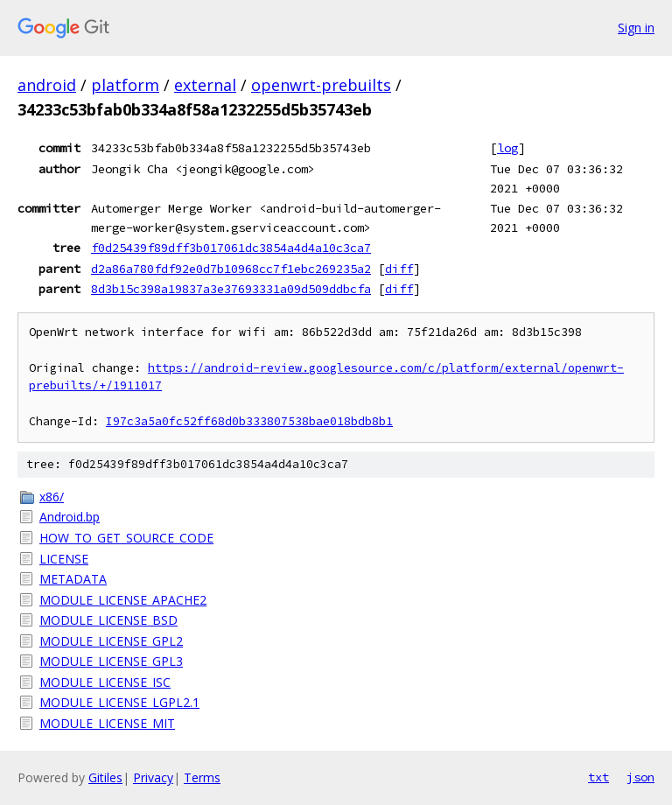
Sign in (636, 28)
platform (125, 85)
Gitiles (105, 777)
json (640, 777)
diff (399, 269)
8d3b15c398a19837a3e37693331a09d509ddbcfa (231, 289)
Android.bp (70, 517)
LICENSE (64, 559)
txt (598, 777)
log (507, 148)
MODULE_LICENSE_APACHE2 (123, 600)
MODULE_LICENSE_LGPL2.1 (119, 702)
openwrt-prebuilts (321, 85)
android (47, 85)
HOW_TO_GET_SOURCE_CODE (126, 538)
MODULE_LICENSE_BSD (108, 620)
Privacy (153, 777)
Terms (202, 777)
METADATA (73, 579)
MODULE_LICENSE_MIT (107, 723)
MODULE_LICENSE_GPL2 (111, 641)
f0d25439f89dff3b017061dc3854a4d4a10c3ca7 (231, 248)
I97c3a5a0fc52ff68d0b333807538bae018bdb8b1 (249, 421)
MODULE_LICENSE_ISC (105, 682)
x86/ (52, 497)
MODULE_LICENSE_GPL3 (111, 661)
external (205, 85)
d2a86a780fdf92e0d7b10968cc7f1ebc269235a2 (231, 269)
